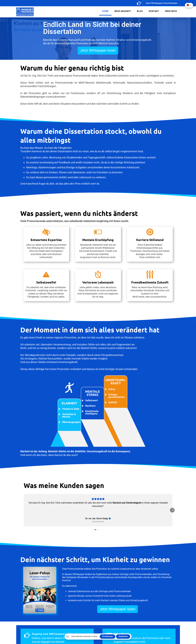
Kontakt (154, 11)
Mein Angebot (123, 11)
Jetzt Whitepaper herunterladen (161, 3)
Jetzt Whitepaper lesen (98, 50)
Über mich (171, 11)
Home (105, 11)
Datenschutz (143, 622)
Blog (140, 11)
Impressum (108, 622)
